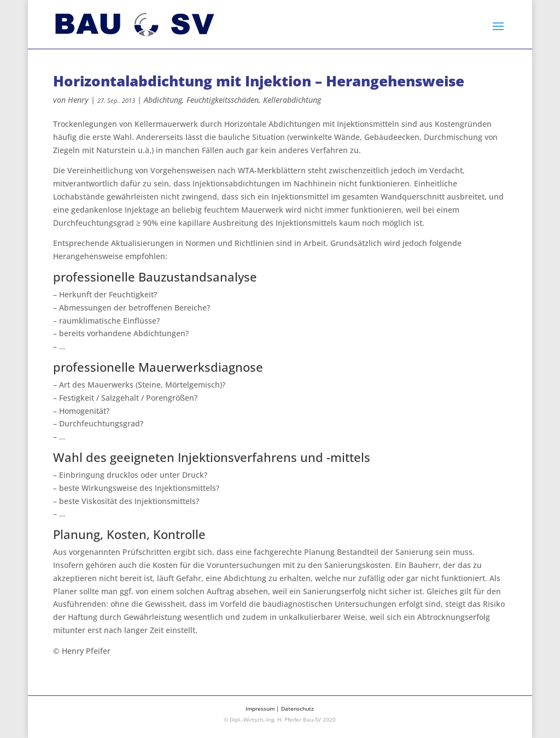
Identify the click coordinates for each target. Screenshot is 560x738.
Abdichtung (163, 100)
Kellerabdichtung (292, 100)
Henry (78, 100)
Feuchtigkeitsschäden (223, 100)
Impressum (260, 708)
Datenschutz (297, 708)
